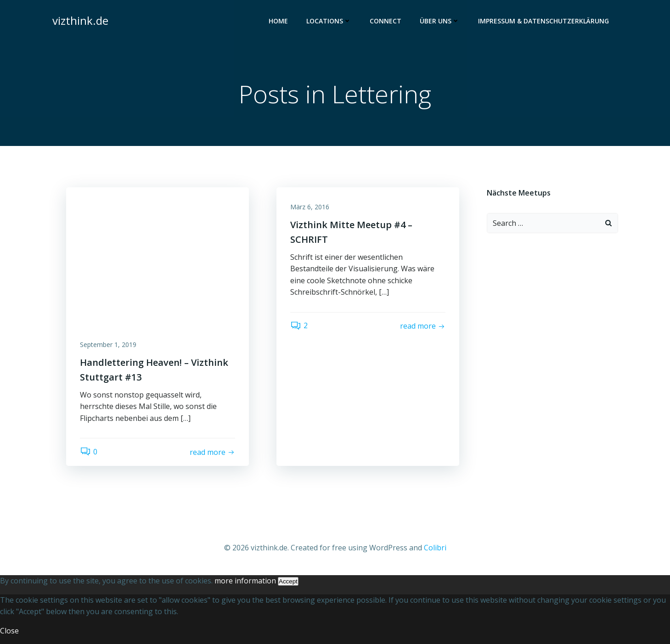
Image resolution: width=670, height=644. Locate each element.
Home (278, 21)
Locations (329, 21)
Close (9, 631)
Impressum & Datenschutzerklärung (543, 21)
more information (245, 581)
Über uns (440, 21)
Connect (386, 21)
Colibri (435, 548)
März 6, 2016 (310, 207)
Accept (288, 581)
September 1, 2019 (108, 344)
